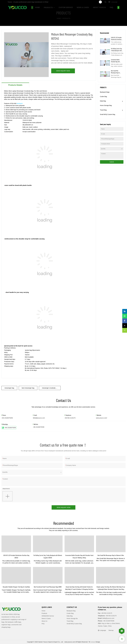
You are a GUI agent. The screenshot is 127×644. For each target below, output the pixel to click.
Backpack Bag (71, 611)
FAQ (111, 7)
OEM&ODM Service (48, 616)
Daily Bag (103, 101)
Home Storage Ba (72, 618)
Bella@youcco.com (39, 418)
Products (44, 613)
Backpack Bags (105, 92)
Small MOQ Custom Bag (108, 114)
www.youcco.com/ (102, 418)
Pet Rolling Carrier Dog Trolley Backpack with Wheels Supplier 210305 (117, 51)
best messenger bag (28, 388)
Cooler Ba (70, 613)
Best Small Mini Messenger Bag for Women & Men (115, 73)
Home (43, 611)
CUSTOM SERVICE (66, 7)
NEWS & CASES (83, 7)
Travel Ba (70, 621)
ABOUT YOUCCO (99, 7)
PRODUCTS (48, 8)
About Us (45, 621)
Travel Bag (103, 110)
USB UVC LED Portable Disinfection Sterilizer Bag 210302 (116, 40)
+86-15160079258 (9, 428)
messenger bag (9, 388)
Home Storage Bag (106, 105)
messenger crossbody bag (50, 388)
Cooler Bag (103, 97)
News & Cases (46, 618)
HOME (37, 7)
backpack (20, 103)
